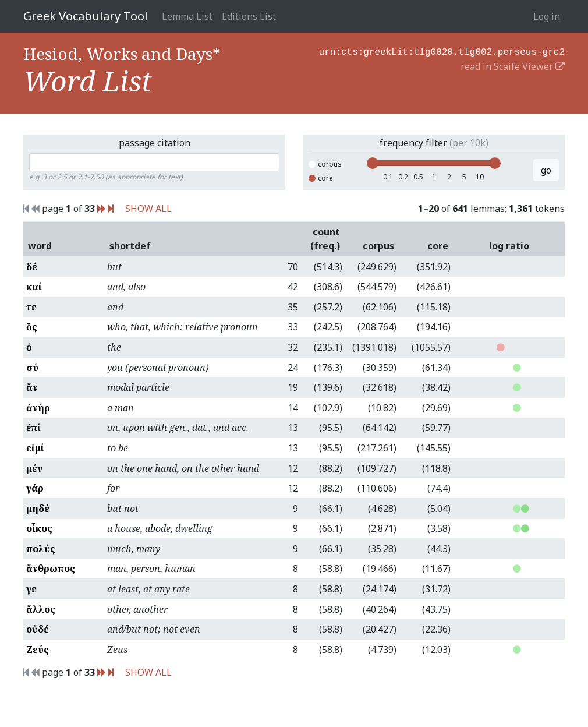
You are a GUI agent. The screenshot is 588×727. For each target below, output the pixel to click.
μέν (34, 468)
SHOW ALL (148, 209)
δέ (32, 267)
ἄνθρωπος (51, 569)
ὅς (32, 327)
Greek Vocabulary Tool (86, 16)
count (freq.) (325, 239)
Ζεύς (38, 650)
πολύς (41, 549)
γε (31, 589)
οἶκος (39, 528)
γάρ (35, 488)
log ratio (509, 246)
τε (31, 307)
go (546, 170)
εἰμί (35, 448)
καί (34, 287)
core (321, 178)
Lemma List (187, 16)
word (40, 246)
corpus (325, 164)
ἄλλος (41, 609)
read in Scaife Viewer (513, 65)
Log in (547, 16)
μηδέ (38, 509)
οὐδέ (38, 629)
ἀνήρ (38, 408)
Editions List (249, 16)
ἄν (32, 387)
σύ (32, 368)
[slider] (373, 163)
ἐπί (33, 428)
